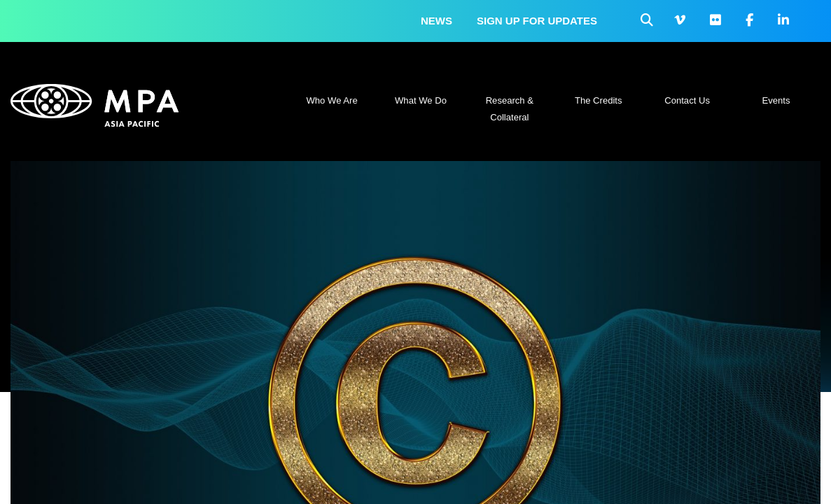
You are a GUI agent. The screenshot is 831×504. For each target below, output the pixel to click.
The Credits (599, 100)
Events (776, 100)
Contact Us (687, 100)
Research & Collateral (510, 109)
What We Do (421, 100)
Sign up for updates (537, 21)
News (437, 21)
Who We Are (332, 100)
